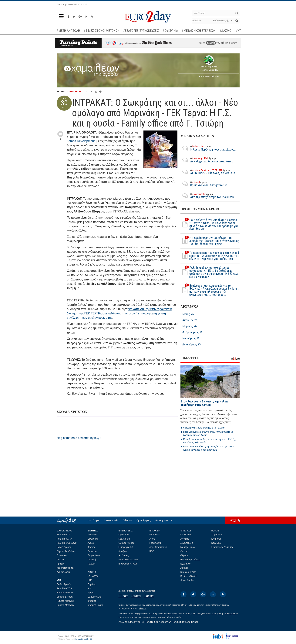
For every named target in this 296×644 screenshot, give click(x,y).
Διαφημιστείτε (164, 520)
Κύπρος (92, 564)
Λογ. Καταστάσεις (158, 547)
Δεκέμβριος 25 (192, 344)
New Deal (216, 543)
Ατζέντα (184, 568)
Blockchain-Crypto (128, 564)
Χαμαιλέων (217, 535)
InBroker (143, 608)
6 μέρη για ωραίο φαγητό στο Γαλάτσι (204, 428)
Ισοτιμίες (92, 601)
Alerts (152, 539)
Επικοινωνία (111, 520)
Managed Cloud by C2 (83, 639)
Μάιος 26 (188, 314)
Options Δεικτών (65, 597)
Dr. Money (186, 535)
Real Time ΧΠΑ (64, 539)
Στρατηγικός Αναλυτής (222, 547)
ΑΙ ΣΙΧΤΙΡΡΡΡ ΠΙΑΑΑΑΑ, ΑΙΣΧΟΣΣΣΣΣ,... (209, 172)
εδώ (211, 43)
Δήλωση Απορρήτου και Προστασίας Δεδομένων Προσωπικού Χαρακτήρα (158, 622)
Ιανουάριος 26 (191, 338)
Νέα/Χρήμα (124, 539)
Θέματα (184, 555)
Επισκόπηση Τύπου (190, 560)
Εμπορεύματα (95, 597)
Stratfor (136, 596)
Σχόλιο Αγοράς (64, 547)
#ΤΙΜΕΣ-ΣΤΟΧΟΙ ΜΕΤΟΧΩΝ (102, 31)
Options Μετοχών (65, 605)
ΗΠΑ (90, 580)
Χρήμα (91, 593)
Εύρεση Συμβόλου (66, 551)
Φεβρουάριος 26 (192, 332)
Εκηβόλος (216, 539)
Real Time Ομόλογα (67, 543)
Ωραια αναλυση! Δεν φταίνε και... (205, 184)
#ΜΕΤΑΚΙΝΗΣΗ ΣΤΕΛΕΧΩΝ (199, 31)
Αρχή (233, 520)
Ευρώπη (92, 584)
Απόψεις (185, 539)
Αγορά (91, 543)
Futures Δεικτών (65, 593)
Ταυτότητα (94, 520)
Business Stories (189, 576)
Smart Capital (187, 580)
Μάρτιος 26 (190, 326)
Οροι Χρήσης (144, 520)
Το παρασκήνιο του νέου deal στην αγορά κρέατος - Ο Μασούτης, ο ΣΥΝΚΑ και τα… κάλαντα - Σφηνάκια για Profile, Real (210, 256)
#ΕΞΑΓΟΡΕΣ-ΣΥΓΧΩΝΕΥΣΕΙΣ (141, 31)
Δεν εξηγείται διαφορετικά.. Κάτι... (207, 160)
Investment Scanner (129, 560)
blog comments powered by (79, 438)
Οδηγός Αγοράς (126, 543)
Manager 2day (188, 547)
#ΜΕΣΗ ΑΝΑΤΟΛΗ (68, 31)
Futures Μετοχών (65, 601)
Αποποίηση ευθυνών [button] (209, 76)
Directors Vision (188, 572)
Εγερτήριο (186, 564)
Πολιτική (92, 560)
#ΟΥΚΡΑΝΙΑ (170, 31)
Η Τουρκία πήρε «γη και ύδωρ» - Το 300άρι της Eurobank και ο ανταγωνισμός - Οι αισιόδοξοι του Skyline (210, 241)
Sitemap (127, 520)
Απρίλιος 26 (190, 320)
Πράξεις (61, 564)
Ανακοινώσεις (64, 572)
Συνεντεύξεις (187, 543)
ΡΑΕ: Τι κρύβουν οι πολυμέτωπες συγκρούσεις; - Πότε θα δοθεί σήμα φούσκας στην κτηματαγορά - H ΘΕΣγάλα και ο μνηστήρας (209, 272)
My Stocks (155, 535)
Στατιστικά (62, 555)
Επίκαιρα (92, 551)
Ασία (90, 588)
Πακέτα (60, 560)
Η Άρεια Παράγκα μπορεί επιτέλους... (208, 148)
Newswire (92, 535)
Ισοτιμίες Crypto (96, 605)
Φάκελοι (185, 551)
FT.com (123, 596)
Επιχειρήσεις (94, 555)
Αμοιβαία (123, 551)
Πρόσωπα (124, 535)
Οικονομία (93, 539)
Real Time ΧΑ (64, 535)
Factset (149, 596)
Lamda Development (81, 141)
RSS (152, 551)
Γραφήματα (155, 543)
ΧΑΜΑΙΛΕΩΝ (74, 92)
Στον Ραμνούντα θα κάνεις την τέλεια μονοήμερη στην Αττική (204, 403)
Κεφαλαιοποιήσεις (66, 568)
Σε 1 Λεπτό (93, 576)
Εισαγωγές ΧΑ (126, 547)
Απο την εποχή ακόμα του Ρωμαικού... (208, 196)
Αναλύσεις (124, 555)
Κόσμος (91, 547)
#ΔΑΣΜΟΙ (226, 31)
